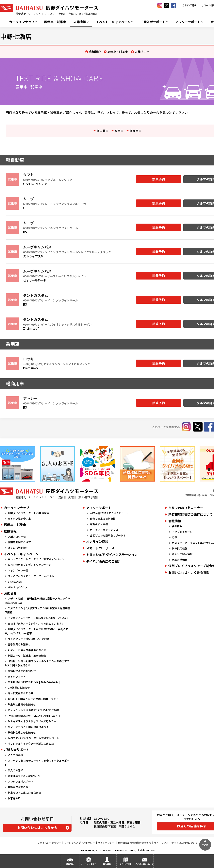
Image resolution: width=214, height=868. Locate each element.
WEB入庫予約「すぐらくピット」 (109, 513)
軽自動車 (103, 131)
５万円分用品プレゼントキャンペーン (29, 565)
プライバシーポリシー (49, 843)
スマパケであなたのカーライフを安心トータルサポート (37, 763)
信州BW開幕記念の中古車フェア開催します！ (34, 716)
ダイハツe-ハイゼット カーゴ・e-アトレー (32, 576)
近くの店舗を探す (18, 548)
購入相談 (107, 864)
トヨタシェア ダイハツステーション (112, 554)
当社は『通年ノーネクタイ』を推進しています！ (36, 624)
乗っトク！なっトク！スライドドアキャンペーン (36, 559)
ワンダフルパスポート (21, 782)
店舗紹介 (95, 52)
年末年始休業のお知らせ (22, 704)
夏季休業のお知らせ (19, 644)
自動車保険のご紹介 (19, 787)
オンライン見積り (89, 864)
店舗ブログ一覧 (17, 537)
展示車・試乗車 (55, 22)
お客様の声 (14, 798)
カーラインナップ (22, 22)
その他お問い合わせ (144, 864)
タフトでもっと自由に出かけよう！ (28, 727)
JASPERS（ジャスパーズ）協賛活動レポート (33, 738)
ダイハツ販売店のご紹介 (104, 561)
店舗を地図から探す (19, 542)
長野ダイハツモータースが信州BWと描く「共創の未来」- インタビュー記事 (36, 631)
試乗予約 (159, 179)
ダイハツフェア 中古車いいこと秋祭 (29, 639)
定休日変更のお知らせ (21, 693)
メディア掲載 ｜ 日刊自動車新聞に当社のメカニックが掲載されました (37, 601)
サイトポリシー (106, 843)
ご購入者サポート (153, 22)
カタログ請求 (189, 5)
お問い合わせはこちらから (37, 827)
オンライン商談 (97, 541)
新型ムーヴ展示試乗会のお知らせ (27, 650)
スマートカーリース (100, 548)
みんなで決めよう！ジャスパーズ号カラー (32, 721)
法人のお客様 (15, 755)
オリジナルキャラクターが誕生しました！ (32, 744)
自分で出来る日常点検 (103, 519)
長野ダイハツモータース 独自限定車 (28, 513)
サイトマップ (161, 843)
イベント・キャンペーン (113, 22)
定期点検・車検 (99, 524)
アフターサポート (188, 22)
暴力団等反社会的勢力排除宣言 (134, 843)
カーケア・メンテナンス (104, 530)
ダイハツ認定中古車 (19, 519)
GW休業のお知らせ (19, 688)
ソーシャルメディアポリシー (80, 843)
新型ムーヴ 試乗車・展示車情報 (27, 656)
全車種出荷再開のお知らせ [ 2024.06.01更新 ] (34, 682)
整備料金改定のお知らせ (22, 671)
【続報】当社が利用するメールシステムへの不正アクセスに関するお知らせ (37, 663)
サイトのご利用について (185, 843)
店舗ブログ (142, 52)
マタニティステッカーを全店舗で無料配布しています (38, 618)
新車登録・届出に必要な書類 (24, 793)
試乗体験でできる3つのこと (24, 776)
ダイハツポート (17, 677)
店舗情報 (80, 22)
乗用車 (119, 131)
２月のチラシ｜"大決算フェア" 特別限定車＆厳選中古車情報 (37, 610)
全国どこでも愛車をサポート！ (108, 535)
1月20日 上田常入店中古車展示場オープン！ (33, 699)
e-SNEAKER (15, 581)
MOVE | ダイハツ (17, 587)
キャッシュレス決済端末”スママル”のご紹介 (33, 710)
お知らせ (10, 593)
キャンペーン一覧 (18, 570)
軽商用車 (136, 131)
